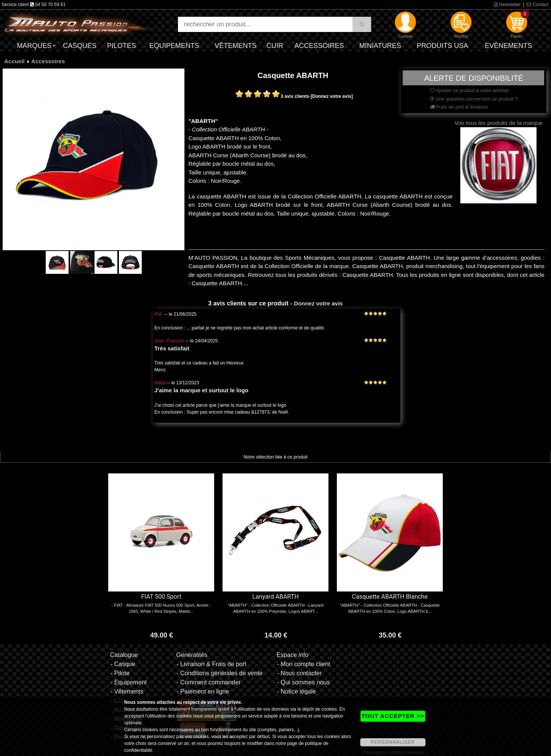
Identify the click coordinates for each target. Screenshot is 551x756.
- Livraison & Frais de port (211, 664)
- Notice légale (296, 691)
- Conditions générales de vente (219, 673)
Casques (80, 46)
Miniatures (380, 46)
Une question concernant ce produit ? (474, 99)
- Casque (123, 664)
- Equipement (129, 682)
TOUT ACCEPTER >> (393, 716)
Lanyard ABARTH (275, 597)
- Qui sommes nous (304, 682)
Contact (537, 5)
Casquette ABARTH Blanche (390, 597)
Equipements (174, 46)
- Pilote (120, 673)
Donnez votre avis (318, 303)
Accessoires (319, 46)
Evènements (508, 46)
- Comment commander (208, 682)
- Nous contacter (299, 673)
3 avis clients (295, 96)
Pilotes (122, 46)
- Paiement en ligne (203, 691)
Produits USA (443, 46)
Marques (34, 46)
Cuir (275, 46)
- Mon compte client (304, 664)
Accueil (14, 61)
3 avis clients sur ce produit (248, 303)
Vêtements (235, 46)
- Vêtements (127, 691)
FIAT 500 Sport (161, 597)
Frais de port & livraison (459, 107)
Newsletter (507, 5)
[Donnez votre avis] (332, 96)
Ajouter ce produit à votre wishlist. (470, 90)
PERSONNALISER (393, 742)
